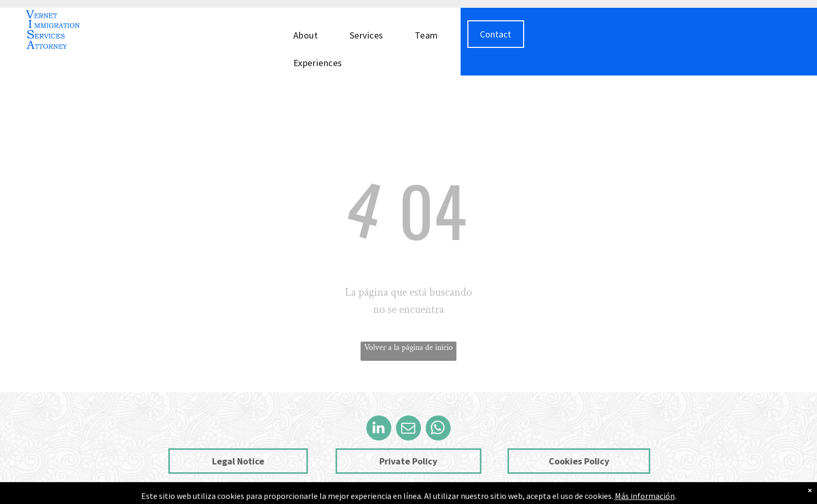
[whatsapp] (438, 429)
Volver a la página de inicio (408, 348)
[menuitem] (311, 34)
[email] (408, 429)
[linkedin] (379, 429)
